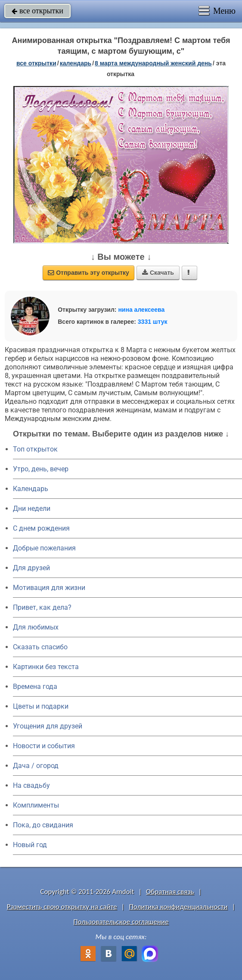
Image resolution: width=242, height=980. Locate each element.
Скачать (158, 273)
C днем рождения (41, 528)
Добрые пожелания (44, 548)
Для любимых (36, 627)
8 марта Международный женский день (153, 63)
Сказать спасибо (40, 647)
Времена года (35, 687)
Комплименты (36, 805)
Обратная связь (170, 892)
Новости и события (44, 746)
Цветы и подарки (41, 706)
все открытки (37, 11)
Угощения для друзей (48, 726)
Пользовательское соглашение (121, 922)
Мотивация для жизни (49, 588)
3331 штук (153, 322)
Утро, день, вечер (41, 469)
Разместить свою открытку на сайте (62, 907)
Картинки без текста (46, 667)
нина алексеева (141, 310)
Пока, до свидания (43, 825)
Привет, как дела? (42, 607)
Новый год (30, 845)
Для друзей (31, 568)
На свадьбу (31, 785)
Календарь (76, 63)
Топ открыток (35, 449)
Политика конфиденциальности (178, 907)
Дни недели (32, 508)
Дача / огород (36, 766)
